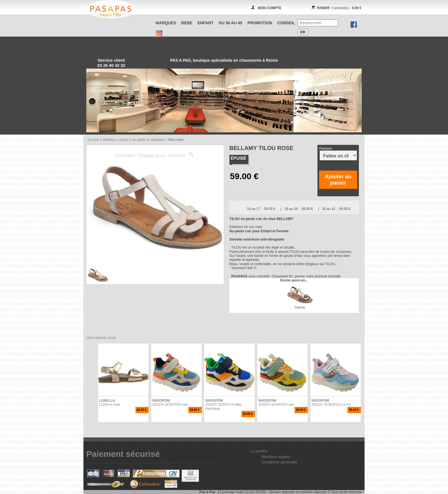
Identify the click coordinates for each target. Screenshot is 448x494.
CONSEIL (286, 23)
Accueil (93, 140)
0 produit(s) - (336, 8)
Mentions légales (276, 457)
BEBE (187, 23)
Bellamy (109, 140)
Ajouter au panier (338, 180)
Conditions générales (279, 462)
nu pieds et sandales (148, 140)
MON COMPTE (270, 8)
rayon (124, 140)
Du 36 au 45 (230, 23)
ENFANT (205, 23)
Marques (166, 23)
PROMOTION (260, 23)
